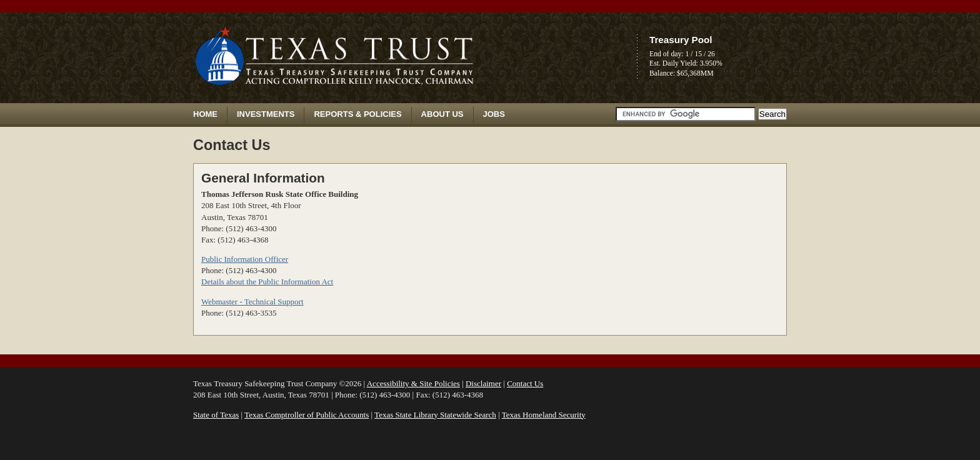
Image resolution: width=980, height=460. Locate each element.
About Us (442, 114)
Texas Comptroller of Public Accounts (307, 415)
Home (205, 114)
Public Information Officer (245, 259)
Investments (266, 114)
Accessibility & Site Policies (413, 383)
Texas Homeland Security (544, 415)
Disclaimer (483, 383)
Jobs (494, 114)
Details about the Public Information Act (267, 282)
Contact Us (525, 383)
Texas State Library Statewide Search (435, 415)
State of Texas (216, 415)
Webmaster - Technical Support (252, 302)
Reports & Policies (357, 114)
